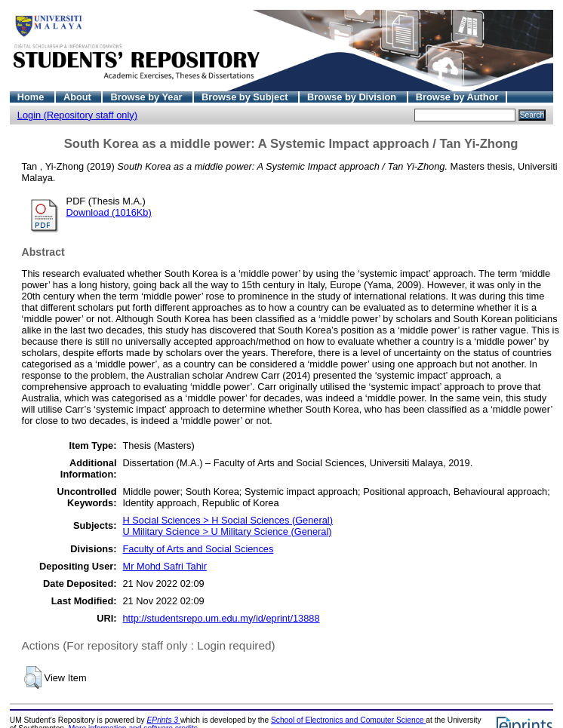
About (79, 97)
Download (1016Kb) (109, 212)
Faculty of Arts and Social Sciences (198, 549)
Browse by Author (457, 97)
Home (32, 97)
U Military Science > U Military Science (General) (228, 531)
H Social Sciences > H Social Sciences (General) (228, 520)
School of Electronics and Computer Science (348, 720)
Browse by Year (148, 97)
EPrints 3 (164, 720)
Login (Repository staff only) (77, 115)
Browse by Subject (246, 97)
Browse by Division (353, 97)
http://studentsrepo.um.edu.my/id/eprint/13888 (222, 618)
